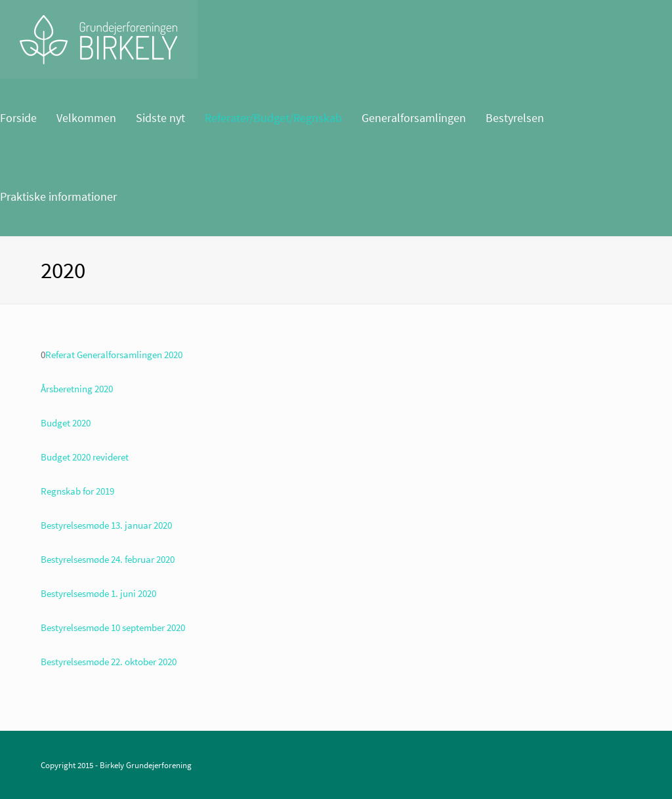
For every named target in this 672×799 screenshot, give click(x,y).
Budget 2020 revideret (85, 457)
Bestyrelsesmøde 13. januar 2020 (106, 525)
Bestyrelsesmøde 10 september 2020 (113, 627)
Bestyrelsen (515, 118)
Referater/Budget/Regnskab (273, 118)
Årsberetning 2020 (77, 389)
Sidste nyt (160, 118)
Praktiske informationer (58, 196)
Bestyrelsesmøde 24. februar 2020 (108, 559)
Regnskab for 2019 (77, 491)
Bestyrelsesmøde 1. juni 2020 (98, 593)
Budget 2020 (66, 423)
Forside (18, 118)
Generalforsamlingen (414, 118)
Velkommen (86, 118)
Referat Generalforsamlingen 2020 (114, 355)
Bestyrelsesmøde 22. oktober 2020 (109, 662)
